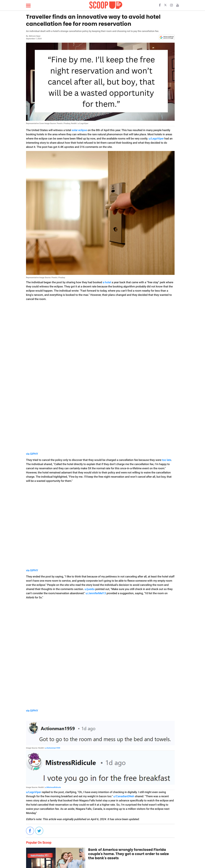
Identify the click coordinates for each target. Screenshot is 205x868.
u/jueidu (90, 589)
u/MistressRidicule (53, 787)
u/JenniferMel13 (96, 593)
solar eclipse (79, 130)
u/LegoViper (156, 139)
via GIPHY (32, 454)
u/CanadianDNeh (124, 796)
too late (167, 460)
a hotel (107, 282)
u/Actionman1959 (53, 748)
